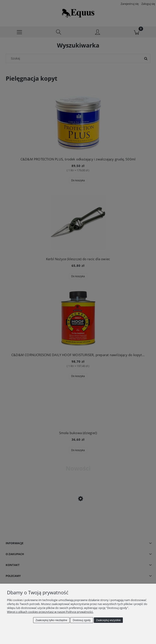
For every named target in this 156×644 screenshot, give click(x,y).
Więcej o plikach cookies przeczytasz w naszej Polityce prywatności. (50, 612)
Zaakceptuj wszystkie (108, 620)
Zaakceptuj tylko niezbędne (51, 620)
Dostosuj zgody (82, 620)
